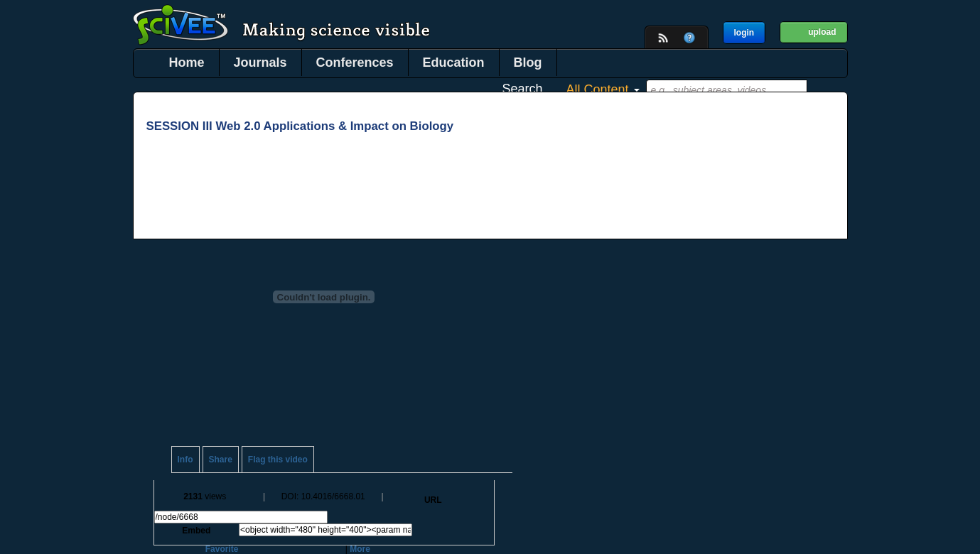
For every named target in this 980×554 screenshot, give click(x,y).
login (744, 33)
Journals (260, 63)
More (360, 549)
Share (221, 460)
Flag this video (278, 460)
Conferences (355, 63)
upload (822, 32)
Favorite (222, 549)
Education (454, 63)
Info (185, 460)
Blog (528, 63)
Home (187, 63)
